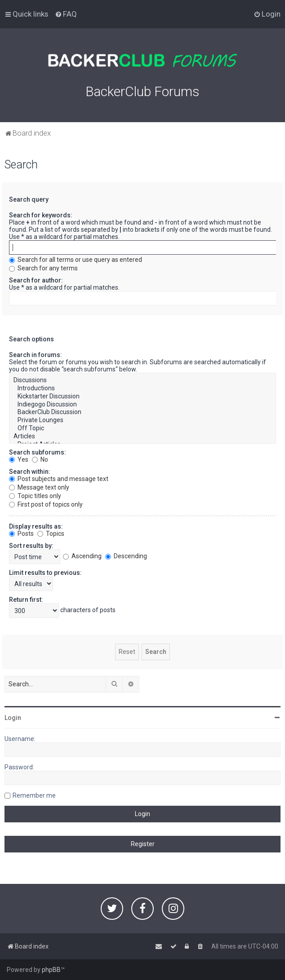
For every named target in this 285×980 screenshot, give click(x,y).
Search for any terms (43, 268)
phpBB (51, 970)
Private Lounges (142, 420)
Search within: (30, 472)
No (40, 459)
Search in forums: (36, 355)
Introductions (142, 388)
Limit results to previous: (45, 573)
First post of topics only (46, 504)
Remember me (34, 795)
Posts (21, 534)
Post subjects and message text (59, 479)
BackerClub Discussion (142, 412)
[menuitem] (66, 14)
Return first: (26, 600)
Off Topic (142, 428)
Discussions (142, 380)
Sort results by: (31, 546)
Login (13, 718)
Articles (142, 437)
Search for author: (36, 280)
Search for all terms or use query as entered (76, 260)
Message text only (39, 487)
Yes (19, 459)
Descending (126, 556)
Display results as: (36, 526)
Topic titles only (35, 496)
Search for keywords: (41, 215)
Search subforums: (38, 452)
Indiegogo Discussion (142, 405)
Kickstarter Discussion (142, 397)
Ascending (82, 556)
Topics (51, 534)
